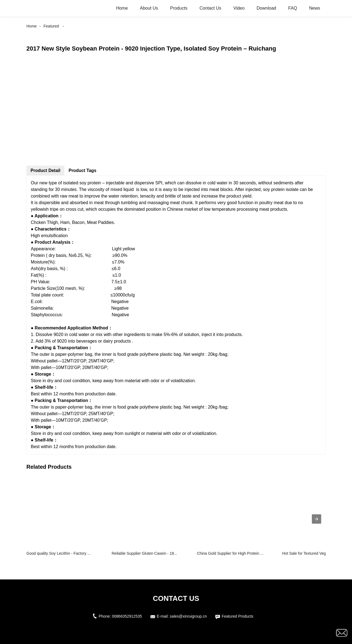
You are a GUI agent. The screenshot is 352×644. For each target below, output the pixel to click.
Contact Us (210, 8)
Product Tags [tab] (82, 170)
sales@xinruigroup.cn (188, 616)
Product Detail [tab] (45, 170)
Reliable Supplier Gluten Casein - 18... (144, 553)
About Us (149, 8)
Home (122, 8)
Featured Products (237, 616)
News (315, 8)
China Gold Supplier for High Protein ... (230, 553)
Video (239, 8)
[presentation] (317, 519)
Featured (51, 26)
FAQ (293, 8)
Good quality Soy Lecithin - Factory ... (58, 553)
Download (266, 8)
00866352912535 (127, 616)
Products (179, 8)
